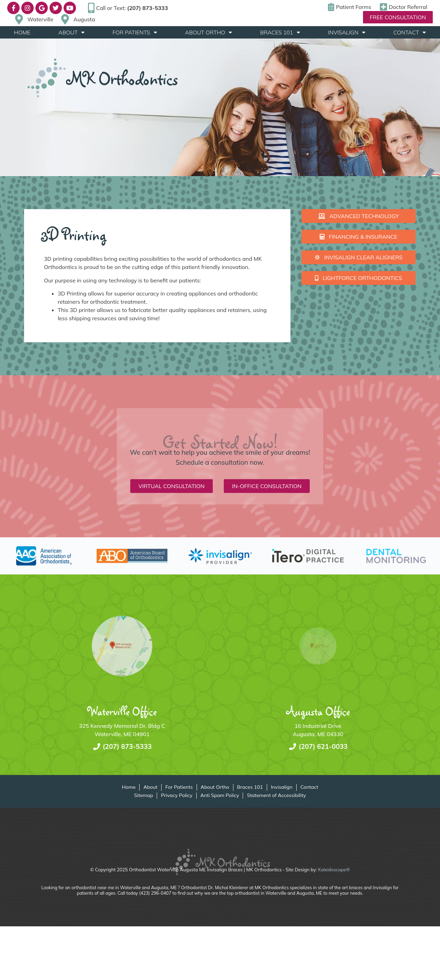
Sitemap (144, 795)
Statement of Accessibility (276, 795)
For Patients (135, 32)
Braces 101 (280, 32)
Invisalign (346, 32)
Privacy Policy (177, 795)
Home (22, 32)
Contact (410, 32)
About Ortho (208, 32)
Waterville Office (122, 711)
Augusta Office (318, 711)
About (71, 32)
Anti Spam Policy (220, 795)
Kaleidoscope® (334, 870)
